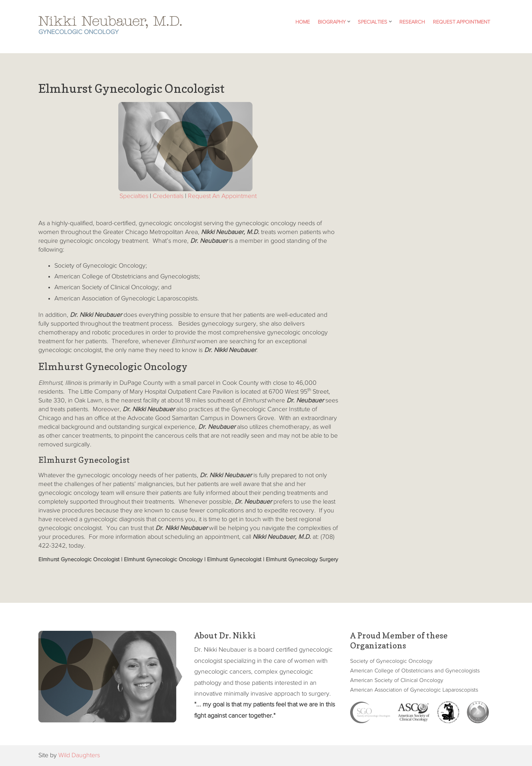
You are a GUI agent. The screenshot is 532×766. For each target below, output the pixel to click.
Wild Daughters (79, 756)
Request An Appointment (222, 196)
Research (412, 22)
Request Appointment (461, 22)
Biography (332, 22)
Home (303, 22)
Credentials (168, 196)
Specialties (373, 22)
